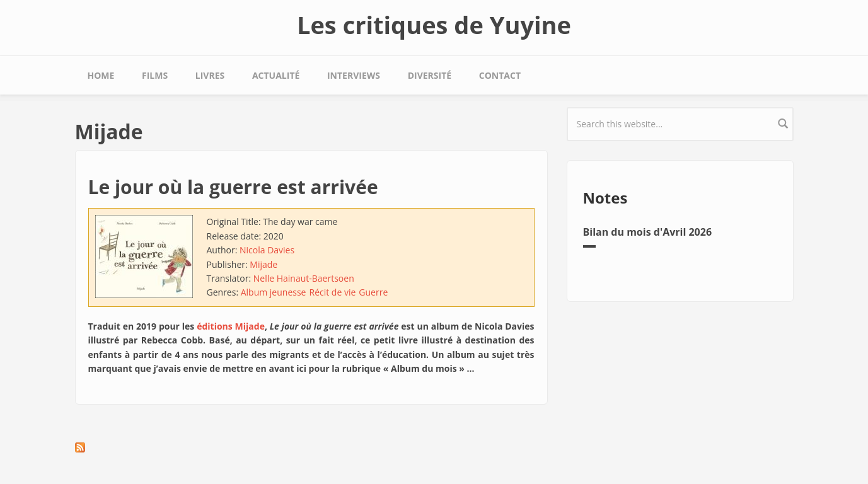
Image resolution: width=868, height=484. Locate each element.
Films (155, 75)
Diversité (430, 75)
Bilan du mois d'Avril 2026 (648, 232)
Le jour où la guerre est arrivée (233, 187)
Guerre (373, 292)
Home (101, 75)
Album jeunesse (274, 292)
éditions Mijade (231, 326)
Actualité (276, 75)
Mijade (263, 264)
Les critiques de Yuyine (434, 25)
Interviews (354, 75)
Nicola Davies (267, 250)
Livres (210, 75)
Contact (500, 75)
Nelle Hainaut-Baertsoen (304, 278)
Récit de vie (332, 292)
